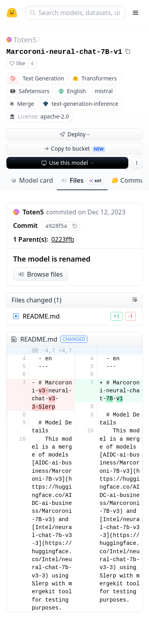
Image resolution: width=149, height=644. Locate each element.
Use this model (68, 163)
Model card (32, 180)
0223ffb (63, 239)
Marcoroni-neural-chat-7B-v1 (64, 52)
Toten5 (25, 40)
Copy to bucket (74, 148)
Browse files (41, 274)
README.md (41, 316)
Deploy (75, 134)
